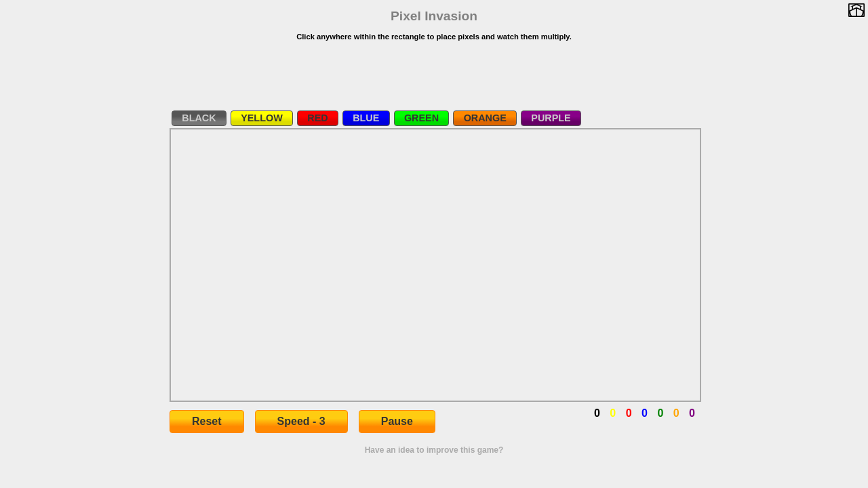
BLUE (366, 118)
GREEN (421, 118)
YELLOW (262, 118)
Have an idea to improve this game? (434, 450)
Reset (207, 421)
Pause (397, 421)
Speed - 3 (301, 421)
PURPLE (551, 118)
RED (317, 118)
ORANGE (485, 118)
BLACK (199, 118)
